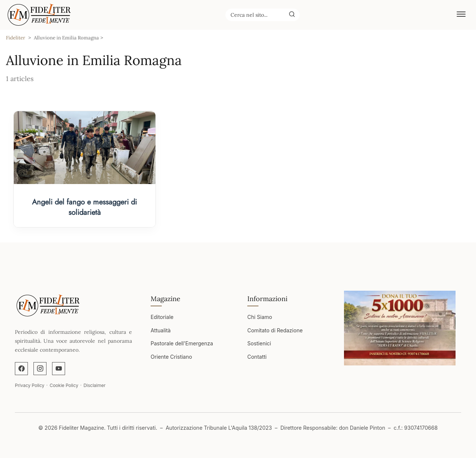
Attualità (161, 330)
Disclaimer (94, 385)
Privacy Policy (30, 385)
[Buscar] (292, 14)
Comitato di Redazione (275, 330)
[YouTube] (59, 369)
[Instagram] (40, 369)
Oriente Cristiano (171, 357)
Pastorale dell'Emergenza (182, 343)
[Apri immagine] (400, 328)
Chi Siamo (260, 317)
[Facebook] (21, 369)
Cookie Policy (64, 385)
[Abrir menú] (461, 15)
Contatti (257, 357)
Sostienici (259, 343)
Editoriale (162, 317)
